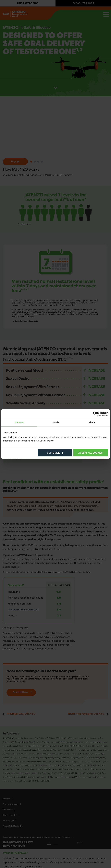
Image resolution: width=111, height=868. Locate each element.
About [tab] (92, 422)
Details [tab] (55, 422)
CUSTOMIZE (55, 453)
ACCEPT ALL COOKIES (90, 453)
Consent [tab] (19, 422)
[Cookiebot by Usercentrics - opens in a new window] (95, 414)
